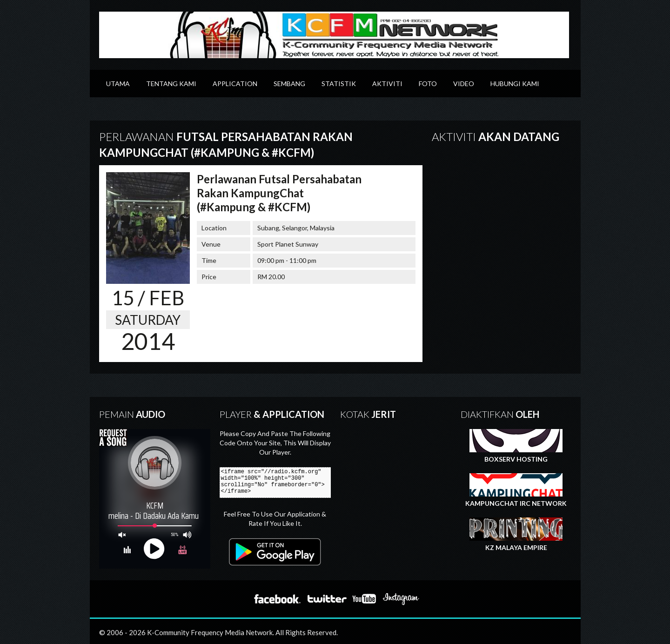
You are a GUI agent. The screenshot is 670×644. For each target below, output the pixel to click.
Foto (428, 84)
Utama (118, 84)
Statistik (339, 84)
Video (464, 84)
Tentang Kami (171, 84)
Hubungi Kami (515, 84)
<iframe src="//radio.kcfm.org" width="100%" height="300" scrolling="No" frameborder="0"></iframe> (279, 483)
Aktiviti (387, 84)
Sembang (289, 84)
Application (235, 84)
